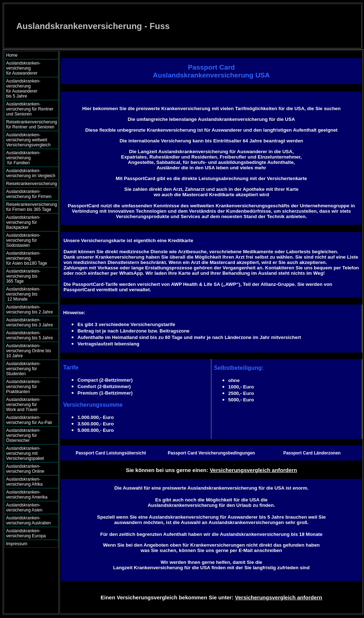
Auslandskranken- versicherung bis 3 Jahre (30, 322)
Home (12, 55)
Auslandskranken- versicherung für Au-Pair (29, 420)
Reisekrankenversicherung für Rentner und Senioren (32, 124)
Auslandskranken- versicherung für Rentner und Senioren (30, 109)
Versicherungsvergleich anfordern (253, 470)
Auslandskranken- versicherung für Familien (30, 158)
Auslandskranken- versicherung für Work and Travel (27, 405)
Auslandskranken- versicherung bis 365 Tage (30, 276)
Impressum (17, 544)
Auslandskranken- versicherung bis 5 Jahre (30, 335)
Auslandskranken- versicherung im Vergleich (31, 173)
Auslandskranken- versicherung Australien (28, 520)
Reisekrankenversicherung (32, 184)
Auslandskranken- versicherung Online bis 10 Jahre (28, 351)
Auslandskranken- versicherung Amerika (27, 495)
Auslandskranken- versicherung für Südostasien (23, 240)
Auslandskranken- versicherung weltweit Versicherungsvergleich (28, 140)
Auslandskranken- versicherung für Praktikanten (23, 387)
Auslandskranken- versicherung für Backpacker (23, 222)
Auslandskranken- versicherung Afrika (24, 482)
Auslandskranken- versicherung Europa (26, 533)
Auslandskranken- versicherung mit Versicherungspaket (25, 453)
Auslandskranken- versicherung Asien (24, 508)
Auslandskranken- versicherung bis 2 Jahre (30, 310)
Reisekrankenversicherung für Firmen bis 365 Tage (32, 207)
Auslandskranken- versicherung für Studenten (23, 369)
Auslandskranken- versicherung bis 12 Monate (28, 294)
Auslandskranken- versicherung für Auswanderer (30, 68)
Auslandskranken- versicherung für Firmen (29, 194)
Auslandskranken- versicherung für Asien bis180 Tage (30, 258)
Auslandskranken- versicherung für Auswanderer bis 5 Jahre (30, 89)
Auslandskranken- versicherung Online (25, 469)
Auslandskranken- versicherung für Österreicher (23, 435)
